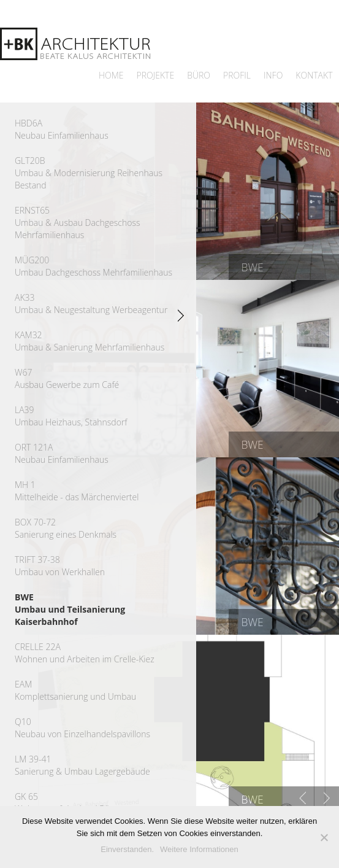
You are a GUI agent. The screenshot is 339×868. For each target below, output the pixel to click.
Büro (199, 75)
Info (273, 75)
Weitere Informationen (199, 849)
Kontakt (314, 75)
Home (111, 75)
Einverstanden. (127, 849)
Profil (237, 75)
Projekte (156, 75)
